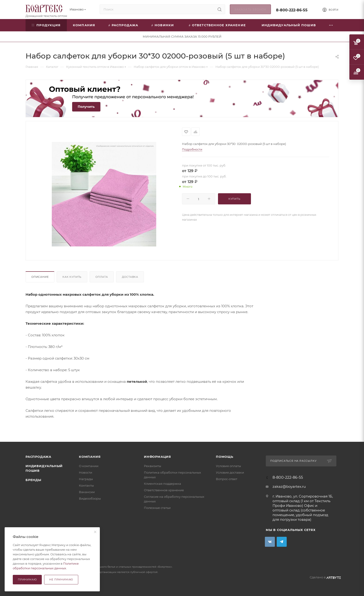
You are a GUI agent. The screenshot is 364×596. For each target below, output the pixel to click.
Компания (90, 457)
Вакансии (87, 492)
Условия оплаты (228, 466)
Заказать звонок (250, 9)
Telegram (282, 542)
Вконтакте (270, 542)
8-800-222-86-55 (292, 10)
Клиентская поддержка (162, 484)
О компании (89, 466)
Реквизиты (153, 466)
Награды (86, 479)
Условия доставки (230, 472)
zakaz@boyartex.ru (289, 486)
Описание (40, 277)
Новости (86, 472)
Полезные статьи (157, 508)
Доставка (130, 277)
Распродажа (38, 457)
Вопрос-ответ (227, 479)
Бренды (33, 480)
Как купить (72, 277)
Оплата (102, 277)
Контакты (86, 485)
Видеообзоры (90, 498)
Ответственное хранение (164, 490)
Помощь (225, 457)
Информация (158, 457)
